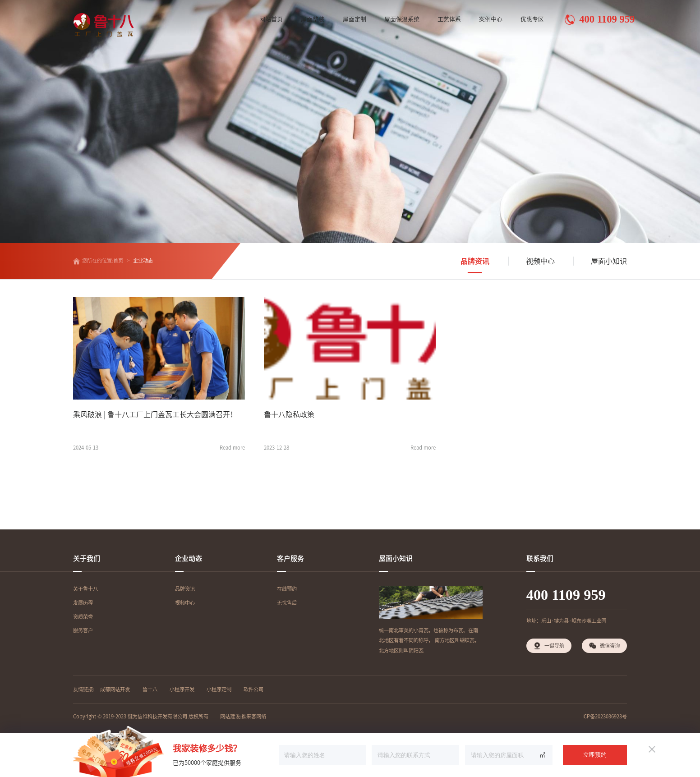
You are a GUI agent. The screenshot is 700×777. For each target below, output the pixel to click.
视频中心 (540, 261)
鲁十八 (150, 689)
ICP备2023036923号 (605, 716)
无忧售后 (287, 603)
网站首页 (271, 19)
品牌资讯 (475, 261)
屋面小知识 (609, 261)
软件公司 (253, 689)
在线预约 (287, 589)
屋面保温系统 (402, 19)
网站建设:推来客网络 (243, 716)
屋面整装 (313, 19)
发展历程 (83, 603)
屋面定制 (355, 19)
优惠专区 (532, 19)
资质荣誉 (83, 617)
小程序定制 (219, 689)
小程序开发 (182, 689)
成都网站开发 (115, 689)
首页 (118, 260)
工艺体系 (449, 19)
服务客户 (83, 630)
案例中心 (491, 19)
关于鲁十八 (85, 589)
